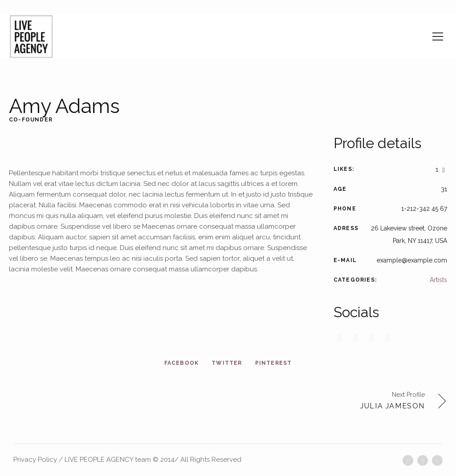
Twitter (227, 363)
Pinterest (274, 363)
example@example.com (412, 260)
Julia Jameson (393, 406)
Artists (438, 280)
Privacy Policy (35, 460)
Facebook (182, 363)
